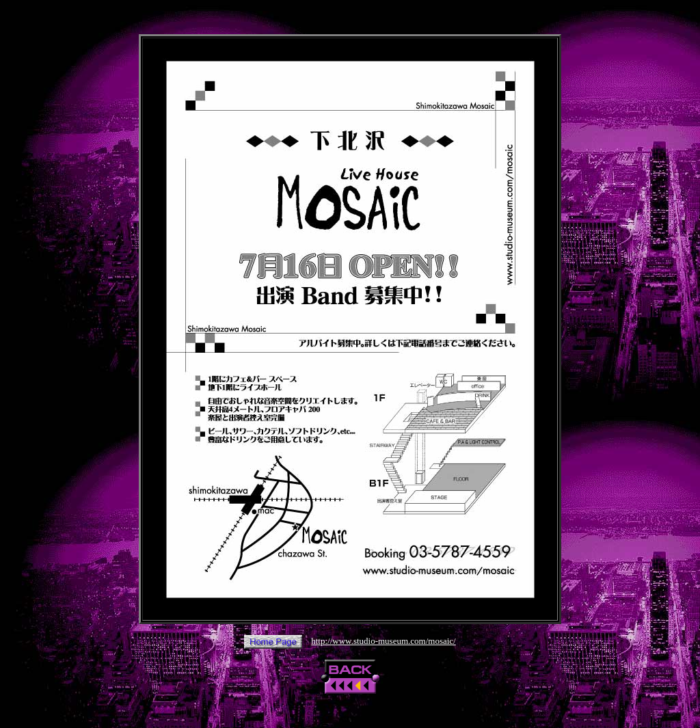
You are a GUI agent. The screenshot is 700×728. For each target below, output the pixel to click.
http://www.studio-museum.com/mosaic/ (383, 641)
